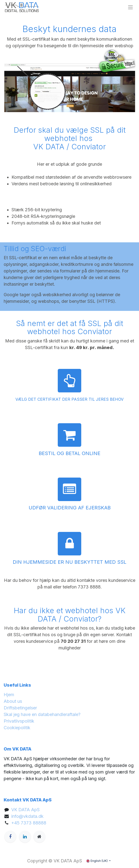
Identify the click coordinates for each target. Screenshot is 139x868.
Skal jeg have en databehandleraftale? (42, 714)
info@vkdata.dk (27, 816)
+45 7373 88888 (29, 823)
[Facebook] (10, 837)
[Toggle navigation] (130, 7)
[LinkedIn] (25, 837)
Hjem (9, 695)
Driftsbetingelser (20, 708)
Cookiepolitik (17, 728)
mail (48, 587)
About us (13, 701)
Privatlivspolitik (19, 721)
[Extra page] (39, 837)
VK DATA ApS (25, 810)
